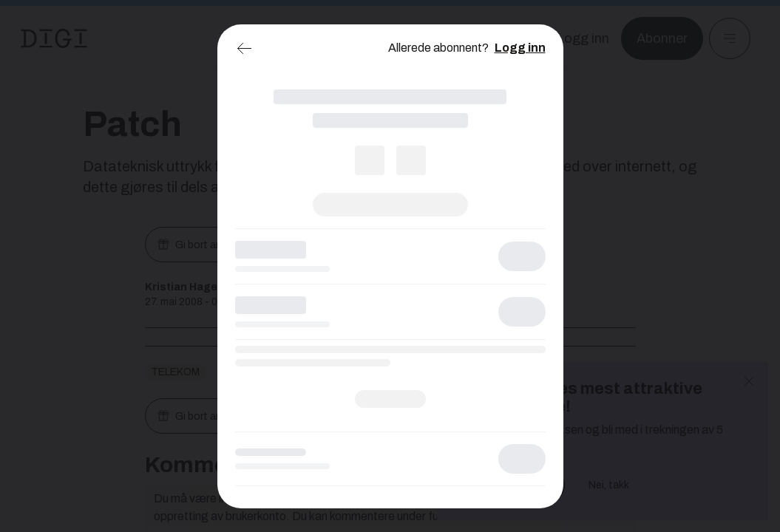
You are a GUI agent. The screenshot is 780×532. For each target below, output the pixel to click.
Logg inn (520, 48)
